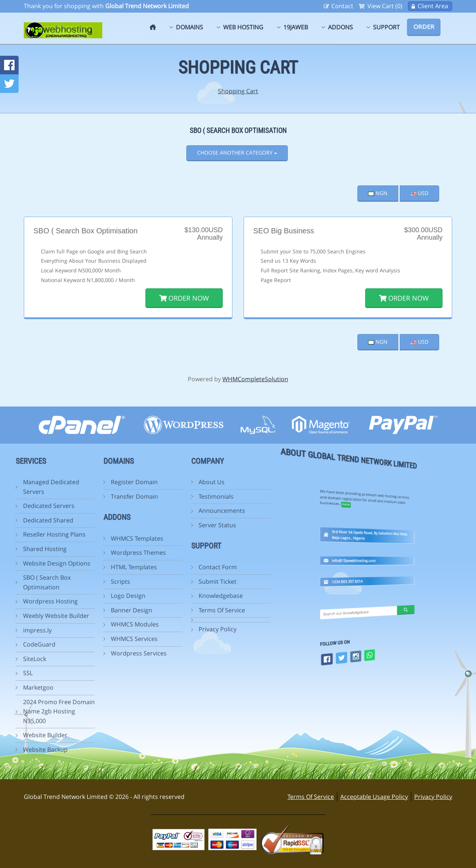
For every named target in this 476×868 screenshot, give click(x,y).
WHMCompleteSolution (255, 379)
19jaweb (296, 27)
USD (419, 193)
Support (386, 27)
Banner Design (93, 610)
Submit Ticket (179, 582)
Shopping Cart (238, 91)
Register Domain (96, 482)
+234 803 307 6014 (366, 524)
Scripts (82, 582)
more (366, 443)
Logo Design (89, 596)
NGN (378, 193)
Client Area (433, 6)
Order (424, 27)
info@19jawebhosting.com (367, 504)
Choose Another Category (237, 153)
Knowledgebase (182, 596)
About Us (173, 482)
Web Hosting (243, 27)
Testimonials (177, 496)
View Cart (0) (385, 6)
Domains (189, 27)
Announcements (183, 511)
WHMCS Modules (96, 624)
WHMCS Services (96, 639)
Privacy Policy (179, 629)
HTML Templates (95, 567)
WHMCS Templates (98, 538)
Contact (342, 6)
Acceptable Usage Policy (374, 797)
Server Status (179, 525)
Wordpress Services (100, 653)
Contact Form (179, 567)
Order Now (184, 298)
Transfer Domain (96, 496)
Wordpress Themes (100, 553)
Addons (340, 27)
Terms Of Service (183, 610)
